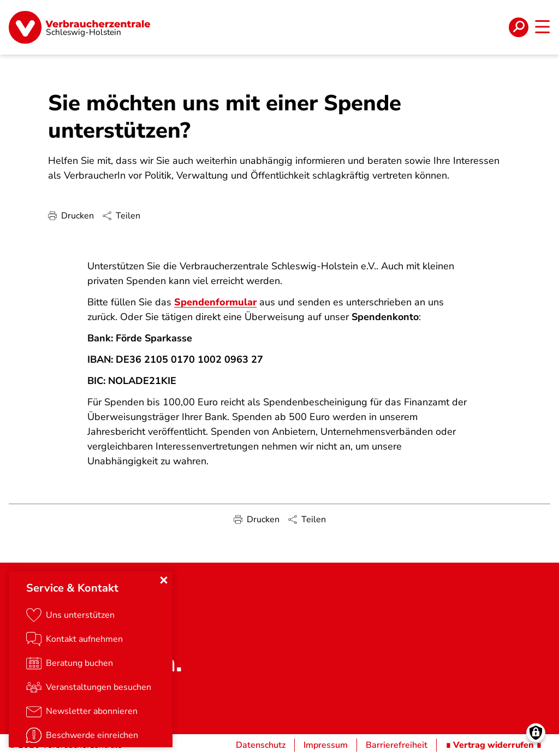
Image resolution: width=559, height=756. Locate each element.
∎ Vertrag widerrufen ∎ (493, 745)
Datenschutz (261, 745)
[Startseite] (79, 27)
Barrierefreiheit (397, 745)
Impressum (326, 745)
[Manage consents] (536, 733)
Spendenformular (215, 302)
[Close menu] (164, 580)
